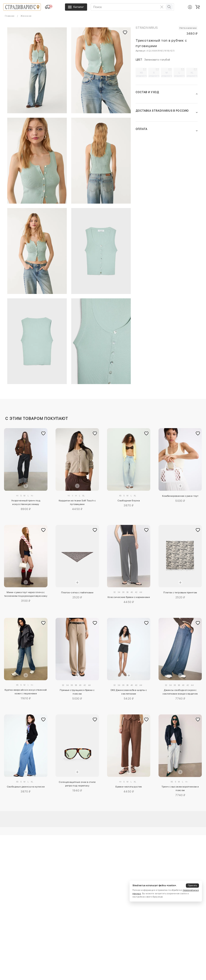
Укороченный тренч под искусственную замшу (26, 502)
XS (141, 74)
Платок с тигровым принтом (180, 593)
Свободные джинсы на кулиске (26, 787)
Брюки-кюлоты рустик (129, 787)
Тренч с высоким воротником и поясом (180, 788)
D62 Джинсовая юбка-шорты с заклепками (129, 692)
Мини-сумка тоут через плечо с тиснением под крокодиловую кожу (26, 594)
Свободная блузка (129, 501)
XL (192, 74)
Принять (193, 886)
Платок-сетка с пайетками (77, 593)
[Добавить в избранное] (43, 434)
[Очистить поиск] (162, 7)
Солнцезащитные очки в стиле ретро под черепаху (77, 784)
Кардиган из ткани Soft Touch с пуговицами (77, 502)
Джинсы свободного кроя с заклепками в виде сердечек (180, 692)
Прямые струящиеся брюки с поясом (77, 692)
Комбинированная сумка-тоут (180, 496)
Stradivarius (147, 28)
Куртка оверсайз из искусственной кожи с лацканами (26, 692)
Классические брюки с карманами (129, 597)
